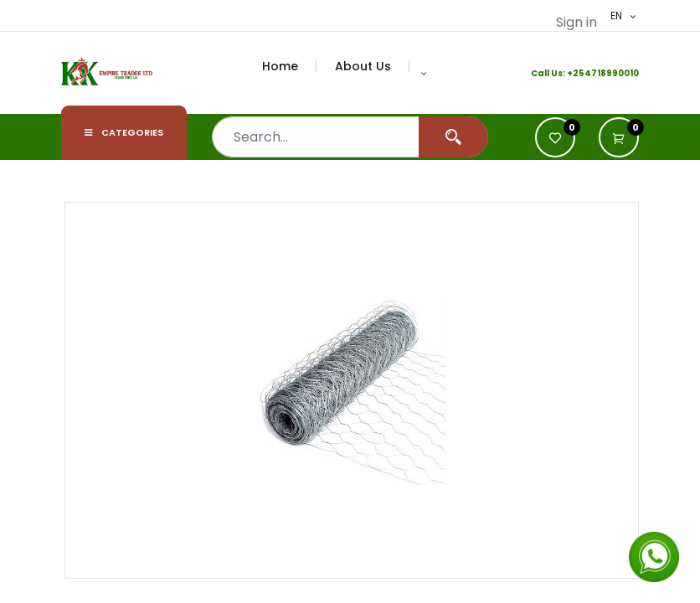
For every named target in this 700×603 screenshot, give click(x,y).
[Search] (453, 137)
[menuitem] (290, 66)
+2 (573, 73)
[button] (424, 73)
